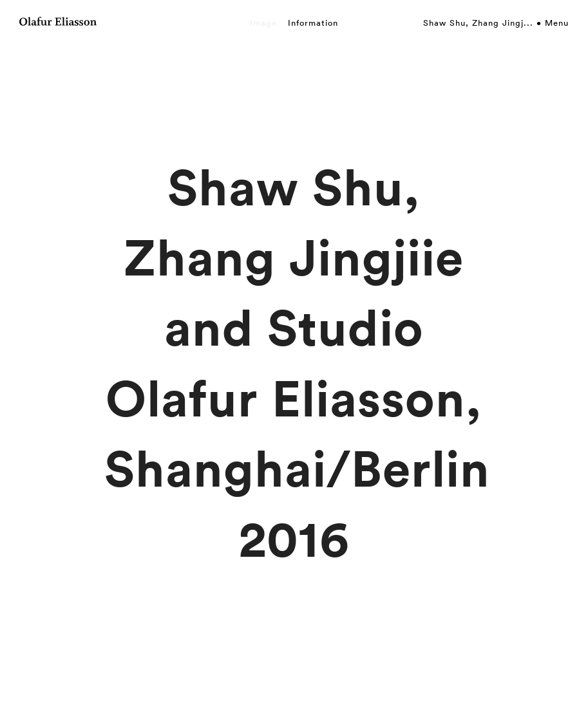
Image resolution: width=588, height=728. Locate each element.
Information (313, 23)
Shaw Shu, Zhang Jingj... (478, 23)
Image (263, 23)
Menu (557, 23)
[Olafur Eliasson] (58, 23)
